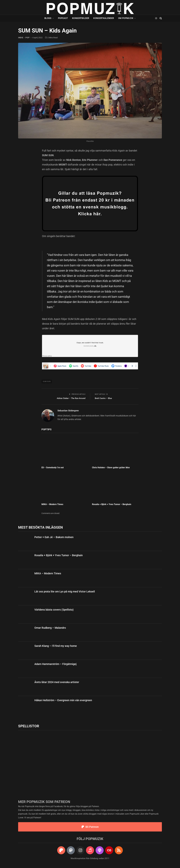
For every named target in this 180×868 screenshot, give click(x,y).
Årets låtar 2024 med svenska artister (57, 682)
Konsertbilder (81, 18)
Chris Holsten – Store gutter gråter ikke (111, 468)
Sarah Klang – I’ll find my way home (56, 646)
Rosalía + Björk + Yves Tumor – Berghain (112, 504)
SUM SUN (47, 381)
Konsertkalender (104, 18)
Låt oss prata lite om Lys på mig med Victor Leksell (65, 592)
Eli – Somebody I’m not (53, 468)
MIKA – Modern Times (52, 504)
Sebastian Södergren (68, 411)
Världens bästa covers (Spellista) (54, 610)
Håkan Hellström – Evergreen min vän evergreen (63, 700)
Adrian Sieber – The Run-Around (71, 398)
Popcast (63, 18)
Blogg (48, 18)
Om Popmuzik (126, 18)
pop (27, 38)
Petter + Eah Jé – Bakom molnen (54, 537)
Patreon (95, 806)
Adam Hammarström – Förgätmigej (55, 664)
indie (21, 38)
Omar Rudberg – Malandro (50, 628)
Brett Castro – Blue (103, 398)
